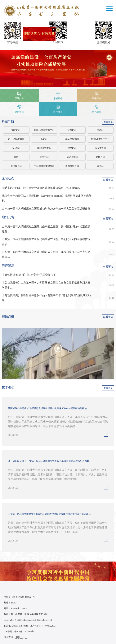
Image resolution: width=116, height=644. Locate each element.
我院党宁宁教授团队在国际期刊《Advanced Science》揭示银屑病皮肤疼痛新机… (47, 198)
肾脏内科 (72, 130)
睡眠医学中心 (44, 148)
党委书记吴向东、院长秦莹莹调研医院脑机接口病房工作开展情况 (41, 188)
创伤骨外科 (16, 166)
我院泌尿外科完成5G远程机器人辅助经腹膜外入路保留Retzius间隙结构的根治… (49, 408)
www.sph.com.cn (19, 608)
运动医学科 (72, 157)
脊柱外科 (100, 157)
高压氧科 (16, 148)
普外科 (100, 166)
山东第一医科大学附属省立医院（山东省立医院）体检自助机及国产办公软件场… (46, 254)
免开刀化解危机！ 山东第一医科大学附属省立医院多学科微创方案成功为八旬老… (50, 461)
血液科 (100, 130)
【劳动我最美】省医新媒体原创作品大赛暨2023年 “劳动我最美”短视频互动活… (46, 298)
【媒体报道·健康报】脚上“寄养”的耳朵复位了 (29, 275)
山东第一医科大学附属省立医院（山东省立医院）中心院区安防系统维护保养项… (46, 242)
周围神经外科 (72, 166)
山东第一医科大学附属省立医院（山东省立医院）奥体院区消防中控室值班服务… (46, 229)
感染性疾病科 (72, 139)
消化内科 (16, 130)
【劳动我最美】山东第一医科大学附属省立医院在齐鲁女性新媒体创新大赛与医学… (46, 285)
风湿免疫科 (100, 148)
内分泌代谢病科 (16, 139)
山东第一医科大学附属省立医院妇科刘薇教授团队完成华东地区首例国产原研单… (49, 514)
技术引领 (8, 387)
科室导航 (8, 121)
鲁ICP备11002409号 (24, 632)
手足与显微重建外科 (44, 166)
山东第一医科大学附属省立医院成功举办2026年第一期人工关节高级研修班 (46, 209)
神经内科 (72, 148)
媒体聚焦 (8, 265)
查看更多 (108, 122)
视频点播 (8, 316)
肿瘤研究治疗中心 (100, 139)
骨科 (16, 157)
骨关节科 (44, 157)
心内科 (44, 139)
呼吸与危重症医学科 (44, 130)
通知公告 (8, 217)
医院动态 (8, 178)
